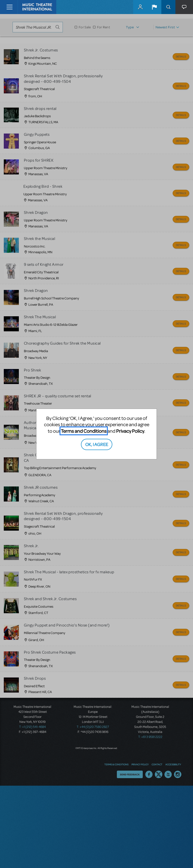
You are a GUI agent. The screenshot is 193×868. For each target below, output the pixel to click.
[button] (154, 7)
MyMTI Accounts (140, 7)
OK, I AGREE (97, 444)
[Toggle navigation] (9, 7)
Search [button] (168, 7)
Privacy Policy (130, 431)
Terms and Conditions (84, 431)
